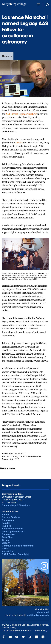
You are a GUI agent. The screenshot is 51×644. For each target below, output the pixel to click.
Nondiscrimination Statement (16, 631)
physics (19, 143)
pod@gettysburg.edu (38, 615)
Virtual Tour (8, 551)
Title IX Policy (40, 631)
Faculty (6, 523)
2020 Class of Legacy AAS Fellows (21, 114)
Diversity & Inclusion (13, 532)
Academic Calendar (12, 529)
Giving (6, 540)
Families (7, 526)
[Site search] (47, 5)
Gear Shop (8, 537)
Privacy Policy (9, 628)
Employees (8, 520)
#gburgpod (43, 612)
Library (6, 543)
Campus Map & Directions (16, 505)
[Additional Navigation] (38, 5)
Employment (9, 534)
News (5, 56)
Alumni (6, 514)
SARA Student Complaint (15, 554)
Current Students (11, 517)
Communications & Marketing (18, 546)
